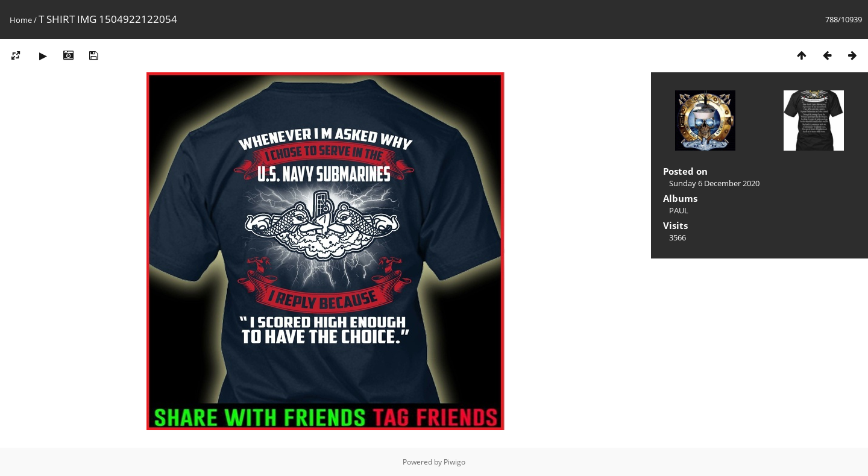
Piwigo (454, 462)
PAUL (679, 210)
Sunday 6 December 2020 (714, 183)
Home (21, 20)
